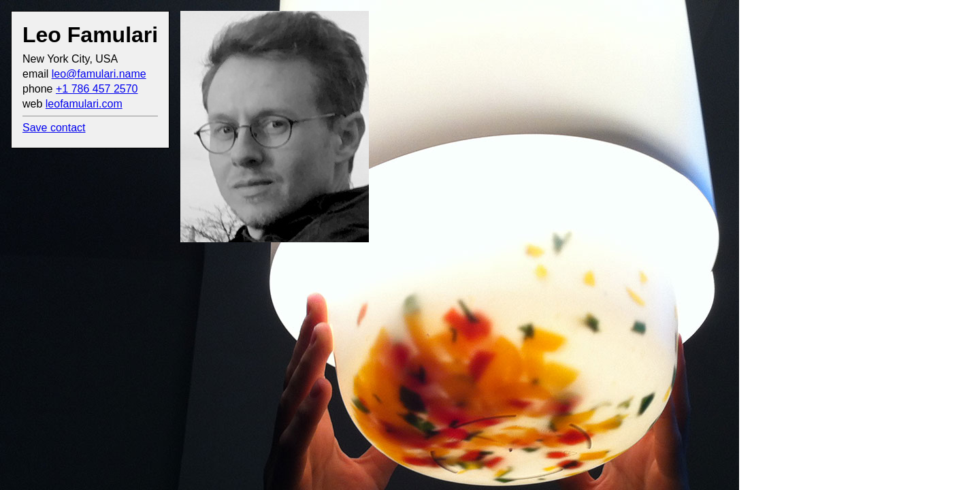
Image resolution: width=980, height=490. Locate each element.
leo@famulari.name (99, 74)
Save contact (54, 128)
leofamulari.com (84, 104)
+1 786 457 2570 (97, 89)
